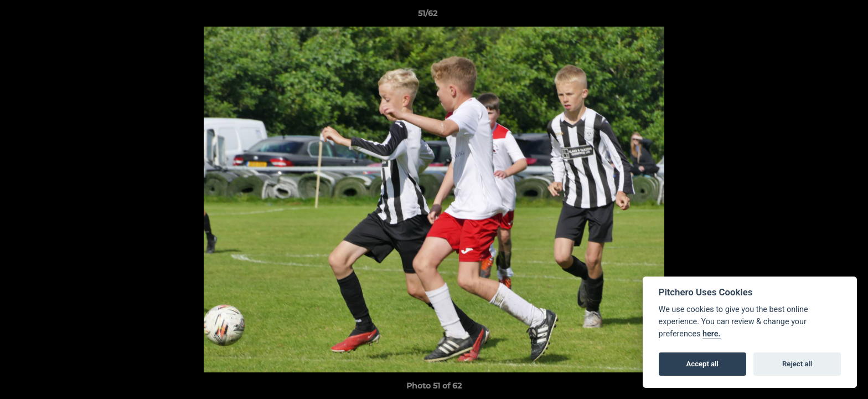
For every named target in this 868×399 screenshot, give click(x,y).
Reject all (797, 364)
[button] (821, 16)
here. (712, 334)
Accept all (702, 364)
